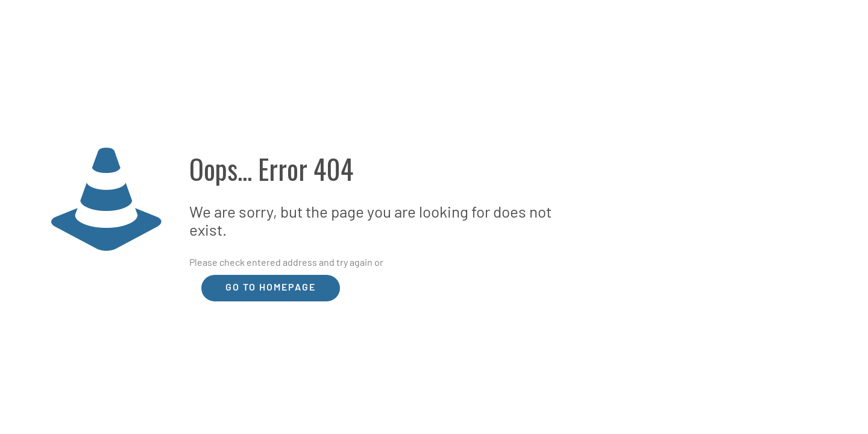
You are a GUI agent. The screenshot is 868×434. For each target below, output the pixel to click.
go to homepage (271, 288)
